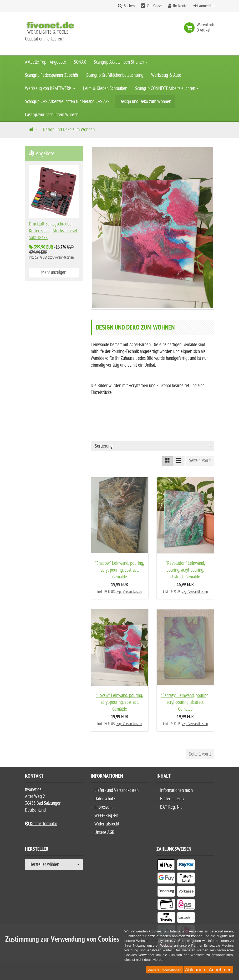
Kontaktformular (41, 824)
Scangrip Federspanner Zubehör (52, 75)
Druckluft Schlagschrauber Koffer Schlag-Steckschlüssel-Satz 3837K (54, 231)
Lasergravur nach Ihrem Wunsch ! (53, 115)
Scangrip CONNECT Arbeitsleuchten (167, 88)
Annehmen (220, 970)
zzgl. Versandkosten (129, 592)
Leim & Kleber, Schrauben (105, 88)
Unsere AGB (104, 832)
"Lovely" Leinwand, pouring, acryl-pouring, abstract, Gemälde (119, 702)
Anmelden (207, 6)
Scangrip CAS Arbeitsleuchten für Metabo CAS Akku (68, 102)
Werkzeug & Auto (166, 75)
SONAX (80, 62)
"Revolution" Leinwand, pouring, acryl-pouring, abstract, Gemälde (185, 570)
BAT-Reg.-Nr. (171, 807)
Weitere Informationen (165, 970)
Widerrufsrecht (107, 824)
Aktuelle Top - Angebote (45, 62)
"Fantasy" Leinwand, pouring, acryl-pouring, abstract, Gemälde (185, 702)
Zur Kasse (154, 6)
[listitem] (166, 866)
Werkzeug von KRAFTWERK (50, 88)
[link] (190, 28)
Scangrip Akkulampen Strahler (121, 62)
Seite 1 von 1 (200, 461)
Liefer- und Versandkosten (116, 790)
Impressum (103, 807)
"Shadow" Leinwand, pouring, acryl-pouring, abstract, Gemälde (119, 570)
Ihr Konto (180, 6)
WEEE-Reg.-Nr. (107, 816)
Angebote (42, 153)
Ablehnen (195, 970)
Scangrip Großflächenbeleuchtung (115, 75)
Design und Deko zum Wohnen (145, 102)
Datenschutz (105, 799)
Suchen (129, 6)
